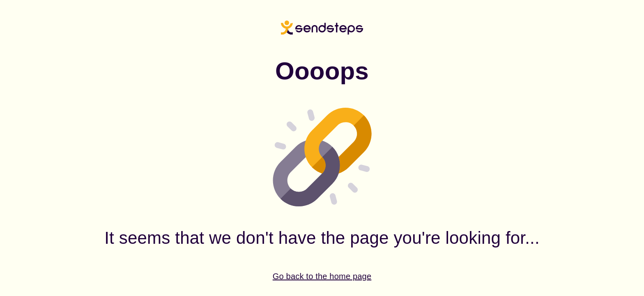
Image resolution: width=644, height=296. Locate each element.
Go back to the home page (322, 276)
